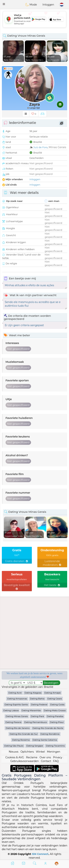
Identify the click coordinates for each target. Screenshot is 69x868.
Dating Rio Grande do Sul (24, 734)
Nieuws (14, 752)
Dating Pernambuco (36, 722)
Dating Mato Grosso (55, 710)
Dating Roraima (21, 740)
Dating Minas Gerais (17, 716)
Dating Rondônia (50, 734)
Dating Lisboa (11, 710)
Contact (46, 761)
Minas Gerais (57, 147)
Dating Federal (39, 704)
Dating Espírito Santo (16, 704)
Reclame (32, 757)
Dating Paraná (13, 722)
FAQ (56, 761)
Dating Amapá (52, 693)
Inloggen (48, 5)
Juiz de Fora (40, 147)
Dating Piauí (57, 722)
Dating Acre (15, 693)
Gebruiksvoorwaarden (25, 761)
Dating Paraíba (55, 716)
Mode (31, 5)
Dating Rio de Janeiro (18, 728)
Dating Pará (37, 716)
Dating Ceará (54, 699)
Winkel (40, 752)
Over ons (45, 757)
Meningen (54, 752)
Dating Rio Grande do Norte (48, 728)
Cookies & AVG (15, 757)
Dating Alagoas (33, 693)
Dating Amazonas (17, 699)
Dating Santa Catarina (45, 740)
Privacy (58, 757)
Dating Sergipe (35, 746)
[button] (4, 4)
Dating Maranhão (31, 710)
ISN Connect (40, 854)
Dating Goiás (57, 704)
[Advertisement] (34, 19)
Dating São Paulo (14, 746)
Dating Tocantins (55, 746)
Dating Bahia (37, 699)
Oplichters (27, 752)
